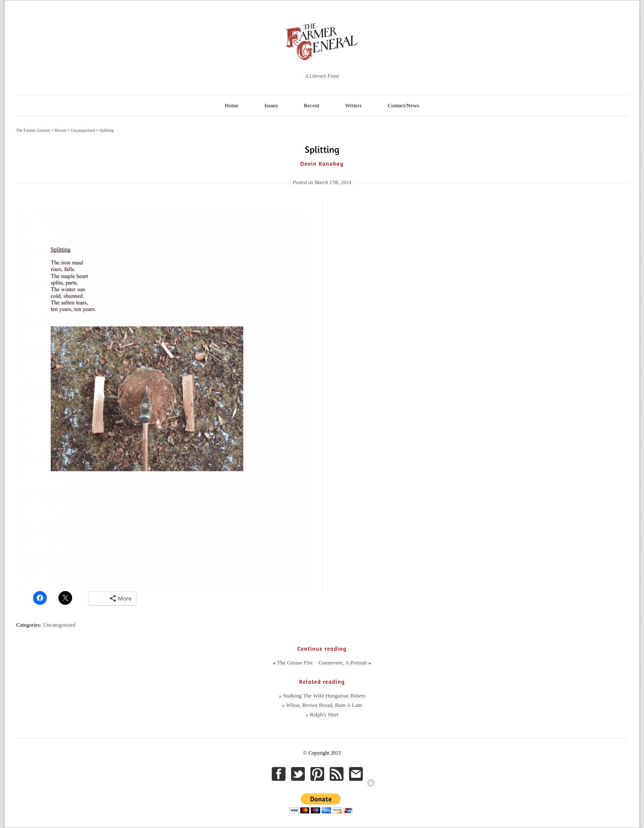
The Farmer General (33, 130)
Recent (312, 105)
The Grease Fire (295, 663)
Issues (271, 105)
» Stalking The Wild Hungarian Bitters (322, 696)
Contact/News (404, 105)
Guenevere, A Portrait (343, 663)
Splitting (107, 130)
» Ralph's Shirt (322, 714)
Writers (353, 105)
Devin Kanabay (322, 164)
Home (232, 105)
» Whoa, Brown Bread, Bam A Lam (322, 705)
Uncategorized (59, 625)
